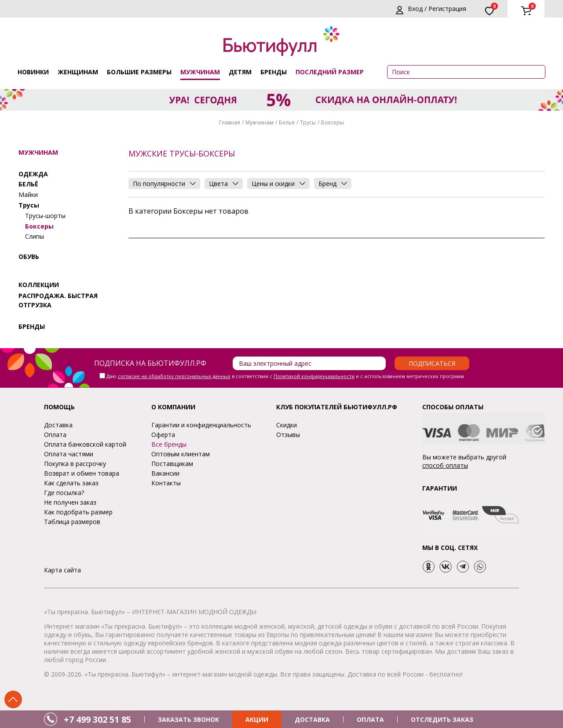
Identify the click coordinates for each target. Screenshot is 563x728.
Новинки (33, 72)
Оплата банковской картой (85, 444)
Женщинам (78, 72)
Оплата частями (69, 454)
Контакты (166, 483)
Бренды (274, 72)
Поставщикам (172, 464)
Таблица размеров (72, 522)
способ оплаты (445, 465)
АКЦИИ (257, 719)
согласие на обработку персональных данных (174, 376)
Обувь (29, 257)
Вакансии (165, 473)
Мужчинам (200, 72)
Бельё (287, 122)
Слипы (35, 236)
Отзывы (288, 435)
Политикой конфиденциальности (314, 376)
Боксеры (39, 226)
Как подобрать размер (78, 512)
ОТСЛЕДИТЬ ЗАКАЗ (442, 719)
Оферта (163, 435)
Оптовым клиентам (181, 454)
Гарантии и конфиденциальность (201, 425)
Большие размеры (139, 72)
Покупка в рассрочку (75, 464)
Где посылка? (64, 493)
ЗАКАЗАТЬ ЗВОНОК (188, 719)
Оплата (55, 435)
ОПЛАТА (370, 719)
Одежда (33, 174)
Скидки (287, 425)
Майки (28, 195)
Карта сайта (62, 570)
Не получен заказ (70, 502)
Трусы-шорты (45, 216)
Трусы (308, 122)
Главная (230, 122)
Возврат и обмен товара (82, 473)
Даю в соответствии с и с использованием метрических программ (285, 376)
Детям (240, 72)
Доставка (58, 425)
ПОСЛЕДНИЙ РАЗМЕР (330, 72)
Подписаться (432, 363)
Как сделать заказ (71, 483)
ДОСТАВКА (312, 719)
